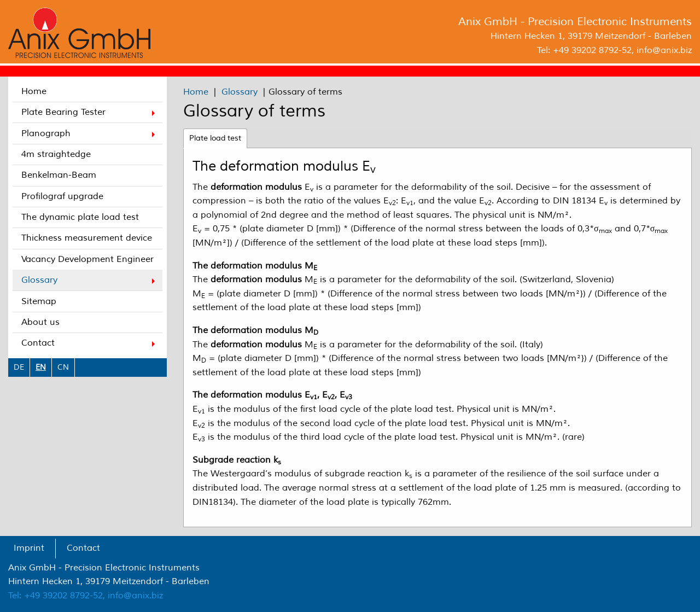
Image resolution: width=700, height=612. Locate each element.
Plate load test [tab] (215, 138)
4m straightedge (56, 154)
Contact (38, 343)
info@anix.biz (664, 50)
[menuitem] (87, 91)
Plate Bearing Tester (63, 112)
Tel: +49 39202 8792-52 (584, 50)
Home (34, 91)
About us (40, 322)
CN (63, 367)
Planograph (46, 133)
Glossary (39, 280)
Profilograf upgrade (62, 196)
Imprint (29, 548)
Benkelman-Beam (59, 175)
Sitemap (39, 301)
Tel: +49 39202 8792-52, (57, 596)
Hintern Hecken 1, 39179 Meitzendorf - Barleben (591, 36)
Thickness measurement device (87, 238)
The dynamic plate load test (80, 217)
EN (41, 367)
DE (19, 367)
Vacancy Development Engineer (87, 259)
